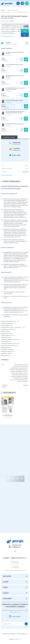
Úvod (3, 10)
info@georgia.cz (17, 150)
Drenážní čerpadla (6, 12)
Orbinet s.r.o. (18, 639)
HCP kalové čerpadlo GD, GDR (20, 12)
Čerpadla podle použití (12, 10)
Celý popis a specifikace (8, 36)
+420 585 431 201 (16, 144)
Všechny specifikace (7, 175)
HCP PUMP (25, 172)
